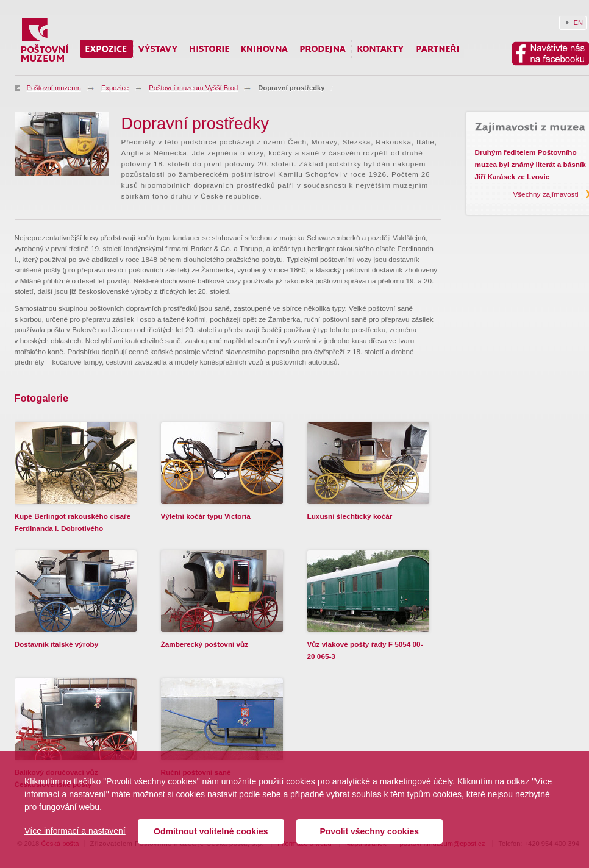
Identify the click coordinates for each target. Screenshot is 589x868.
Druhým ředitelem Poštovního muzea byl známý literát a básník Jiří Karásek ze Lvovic (530, 164)
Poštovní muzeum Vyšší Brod (193, 88)
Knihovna (265, 49)
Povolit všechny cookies (369, 831)
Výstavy (159, 49)
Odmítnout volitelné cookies (211, 831)
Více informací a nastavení (75, 831)
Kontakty (381, 49)
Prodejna (323, 49)
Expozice (115, 88)
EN (579, 23)
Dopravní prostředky (291, 88)
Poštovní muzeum (54, 88)
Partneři (437, 49)
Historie (209, 49)
